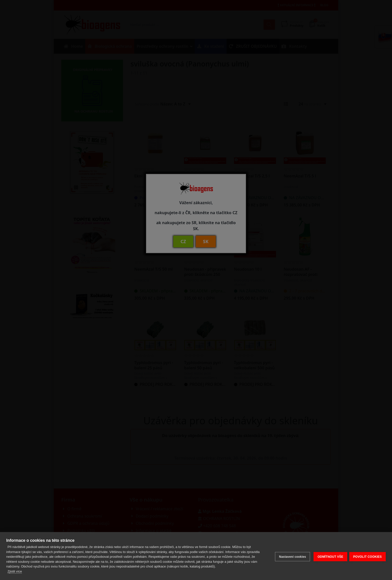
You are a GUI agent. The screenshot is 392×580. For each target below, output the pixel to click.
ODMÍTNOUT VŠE (329, 556)
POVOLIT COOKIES (367, 556)
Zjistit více (15, 571)
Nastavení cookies (291, 556)
